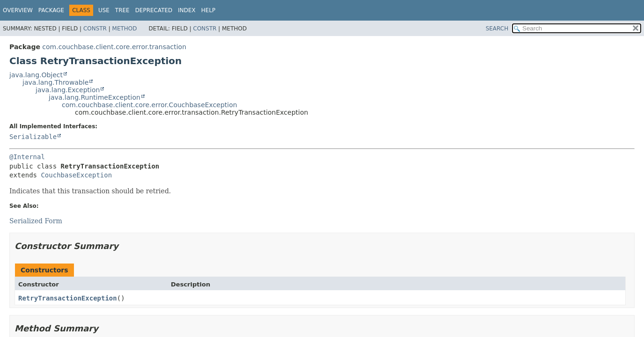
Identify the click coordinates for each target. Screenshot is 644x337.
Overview (18, 10)
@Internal (27, 157)
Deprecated (154, 10)
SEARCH (497, 29)
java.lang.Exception (68, 90)
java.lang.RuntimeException (95, 97)
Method (125, 29)
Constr (95, 29)
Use (104, 10)
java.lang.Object (36, 75)
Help (209, 10)
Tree (122, 10)
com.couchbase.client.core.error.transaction (114, 47)
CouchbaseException (76, 175)
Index (187, 10)
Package (51, 10)
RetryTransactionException (68, 298)
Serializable (33, 137)
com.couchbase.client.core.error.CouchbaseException (150, 105)
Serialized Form (36, 221)
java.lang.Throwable (55, 82)
